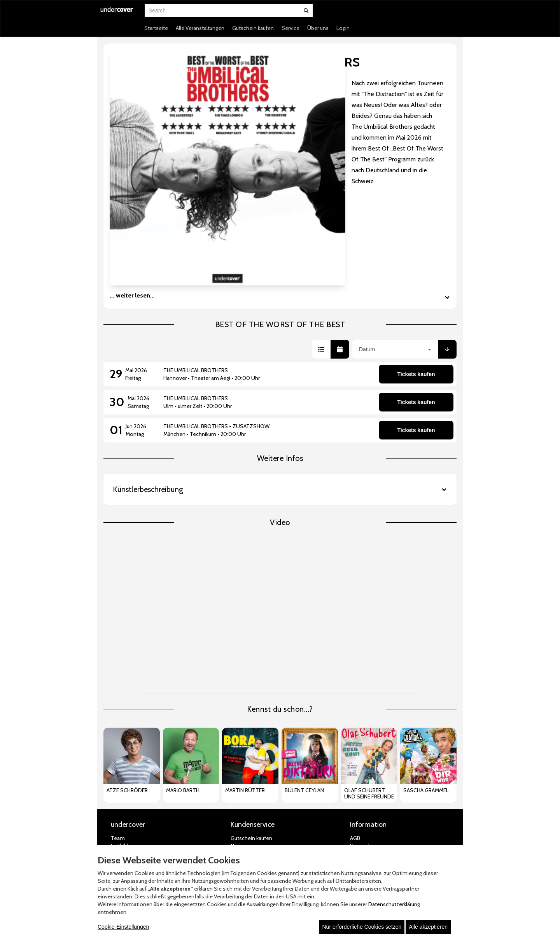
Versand (360, 704)
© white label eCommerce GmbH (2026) (270, 835)
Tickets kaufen (416, 232)
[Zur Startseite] (117, 14)
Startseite (156, 28)
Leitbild (120, 704)
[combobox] (217, 11)
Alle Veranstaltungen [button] (200, 28)
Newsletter (244, 711)
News (237, 704)
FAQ (235, 735)
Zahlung (360, 711)
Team (118, 696)
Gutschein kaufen (253, 28)
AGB (355, 696)
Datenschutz (365, 727)
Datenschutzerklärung (394, 904)
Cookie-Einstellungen (123, 927)
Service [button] (290, 28)
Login (343, 28)
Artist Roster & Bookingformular (148, 719)
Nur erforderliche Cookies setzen (362, 927)
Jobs (116, 711)
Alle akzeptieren (428, 927)
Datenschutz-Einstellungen (382, 735)
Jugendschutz (366, 742)
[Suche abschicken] (306, 11)
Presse (119, 727)
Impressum (364, 750)
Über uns (318, 28)
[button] (321, 207)
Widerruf (360, 719)
